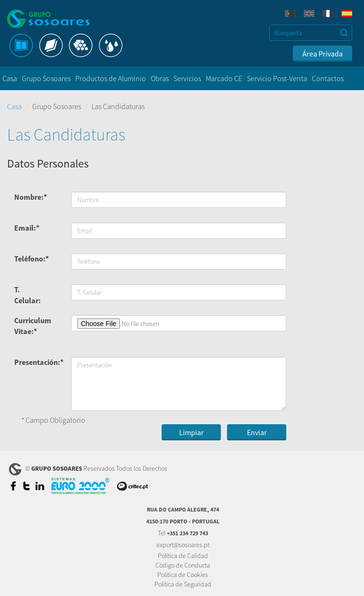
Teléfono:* (32, 259)
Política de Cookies (183, 575)
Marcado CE (224, 78)
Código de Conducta (183, 565)
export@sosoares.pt (183, 545)
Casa (10, 78)
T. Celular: (27, 295)
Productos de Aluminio (111, 78)
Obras (160, 78)
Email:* (27, 228)
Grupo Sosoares (46, 78)
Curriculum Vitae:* (33, 326)
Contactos (328, 78)
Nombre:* (31, 197)
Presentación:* (34, 362)
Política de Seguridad (183, 584)
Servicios (187, 78)
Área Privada (323, 54)
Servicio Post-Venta (277, 78)
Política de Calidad (183, 556)
